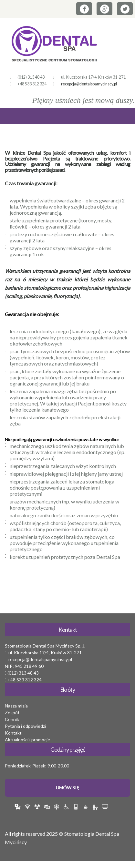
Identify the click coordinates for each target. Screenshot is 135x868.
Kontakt (13, 733)
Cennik (12, 719)
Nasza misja (16, 706)
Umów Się (67, 788)
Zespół (12, 712)
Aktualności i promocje (27, 740)
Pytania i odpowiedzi (25, 726)
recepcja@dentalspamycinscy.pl (89, 84)
